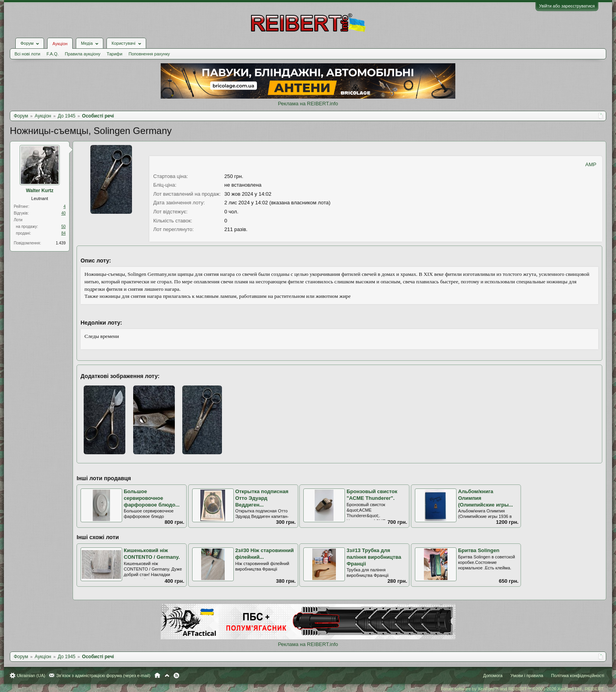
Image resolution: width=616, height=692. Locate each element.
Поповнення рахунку (149, 54)
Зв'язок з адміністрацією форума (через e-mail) (103, 675)
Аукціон (60, 44)
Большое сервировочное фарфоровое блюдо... (152, 498)
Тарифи (115, 54)
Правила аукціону (82, 54)
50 (63, 227)
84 (63, 233)
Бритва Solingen (479, 550)
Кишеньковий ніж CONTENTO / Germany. (152, 554)
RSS (176, 675)
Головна (157, 675)
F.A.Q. (52, 54)
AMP (591, 164)
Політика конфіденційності (578, 675)
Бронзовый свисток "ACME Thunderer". (372, 495)
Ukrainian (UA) (31, 675)
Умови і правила (527, 675)
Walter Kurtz (40, 191)
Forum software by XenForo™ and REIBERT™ (522, 689)
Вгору (167, 675)
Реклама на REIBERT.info (308, 104)
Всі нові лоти (27, 54)
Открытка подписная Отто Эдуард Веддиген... (262, 498)
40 (63, 213)
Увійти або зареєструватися (567, 6)
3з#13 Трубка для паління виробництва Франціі (374, 557)
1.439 (61, 243)
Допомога (493, 675)
